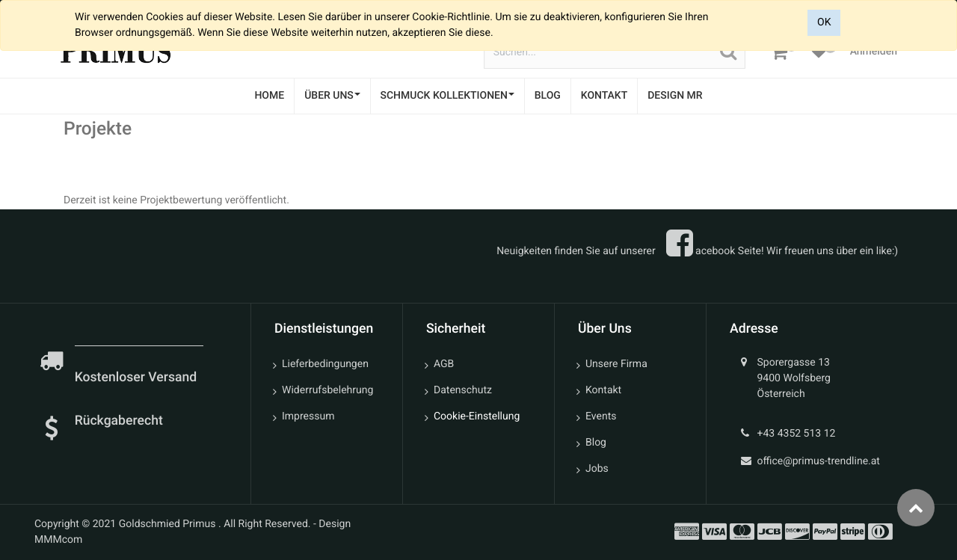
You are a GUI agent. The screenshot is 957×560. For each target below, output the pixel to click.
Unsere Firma (616, 364)
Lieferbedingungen (325, 364)
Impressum (308, 416)
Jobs (597, 469)
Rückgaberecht (119, 421)
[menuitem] (269, 96)
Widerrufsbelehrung (327, 390)
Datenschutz (463, 390)
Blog (596, 443)
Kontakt (603, 390)
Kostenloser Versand (138, 378)
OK (824, 22)
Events (601, 416)
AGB (444, 364)
